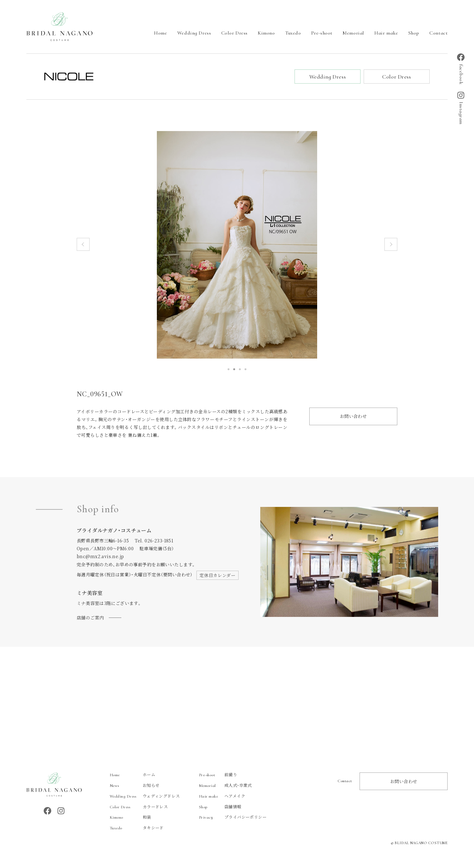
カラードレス (139, 807)
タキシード (137, 829)
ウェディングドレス (145, 797)
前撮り (218, 775)
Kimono (266, 33)
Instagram (461, 108)
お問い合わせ (353, 417)
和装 (130, 818)
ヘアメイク (222, 797)
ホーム (132, 775)
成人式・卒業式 (225, 786)
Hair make (386, 33)
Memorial (353, 33)
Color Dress (234, 33)
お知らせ (135, 786)
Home (160, 33)
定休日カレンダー (218, 576)
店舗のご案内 (90, 618)
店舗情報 (220, 807)
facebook (461, 69)
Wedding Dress (194, 33)
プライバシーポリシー (233, 818)
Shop (414, 33)
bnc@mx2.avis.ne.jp (100, 557)
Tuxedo (293, 33)
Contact (438, 33)
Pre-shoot (322, 33)
